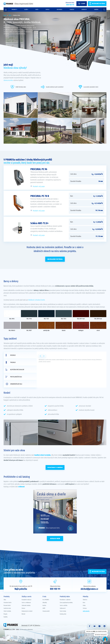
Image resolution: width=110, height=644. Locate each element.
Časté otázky (63, 611)
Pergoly (5, 614)
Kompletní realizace (26, 600)
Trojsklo (11, 362)
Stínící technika (7, 611)
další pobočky (86, 611)
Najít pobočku (21, 589)
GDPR (44, 608)
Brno (84, 603)
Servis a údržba (64, 605)
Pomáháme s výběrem (65, 600)
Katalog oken (55, 539)
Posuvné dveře (7, 605)
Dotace (23, 608)
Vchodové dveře (7, 603)
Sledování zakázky (26, 605)
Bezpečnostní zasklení (15, 370)
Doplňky (6, 617)
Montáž (23, 614)
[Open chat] (105, 639)
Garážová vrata (7, 608)
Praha (84, 605)
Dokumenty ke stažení (27, 611)
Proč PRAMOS (46, 600)
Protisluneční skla (14, 377)
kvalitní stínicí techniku (43, 455)
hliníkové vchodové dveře (37, 300)
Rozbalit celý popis (39, 186)
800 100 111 (55, 589)
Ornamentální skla (14, 384)
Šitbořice (85, 600)
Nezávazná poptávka (55, 259)
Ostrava (85, 608)
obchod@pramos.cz (89, 589)
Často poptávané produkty (66, 603)
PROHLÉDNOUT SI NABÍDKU (55, 467)
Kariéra (44, 605)
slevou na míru (8, 80)
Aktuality (45, 603)
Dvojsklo (11, 355)
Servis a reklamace (26, 603)
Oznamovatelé (46, 611)
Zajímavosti (63, 608)
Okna (5, 600)
